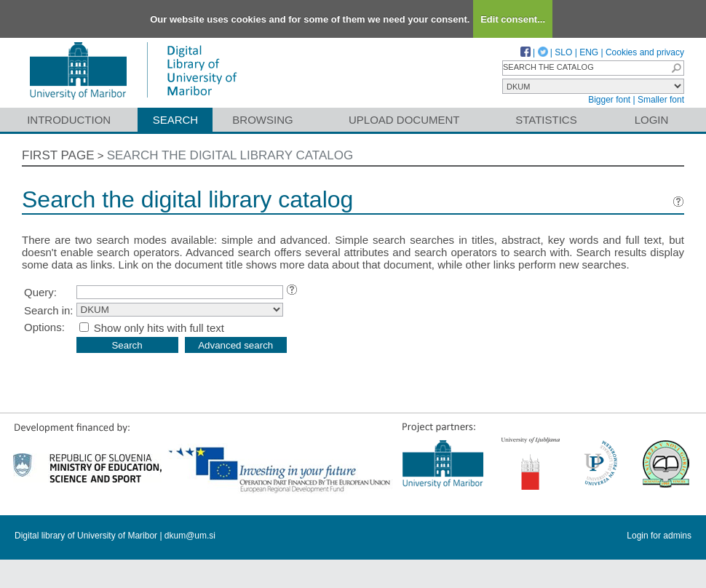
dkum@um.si (190, 536)
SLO (563, 52)
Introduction (69, 120)
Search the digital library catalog (230, 155)
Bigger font (609, 100)
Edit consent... (513, 19)
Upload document (404, 120)
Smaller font (661, 100)
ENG (589, 52)
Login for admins (659, 536)
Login (652, 120)
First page (58, 155)
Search (176, 120)
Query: (40, 292)
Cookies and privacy (645, 52)
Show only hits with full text (159, 328)
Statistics (546, 120)
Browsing (262, 120)
